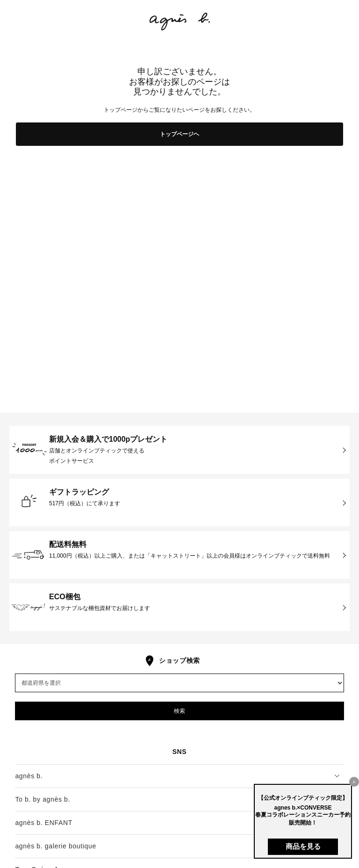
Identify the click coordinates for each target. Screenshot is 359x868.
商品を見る (303, 846)
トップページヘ (179, 134)
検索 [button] (179, 711)
